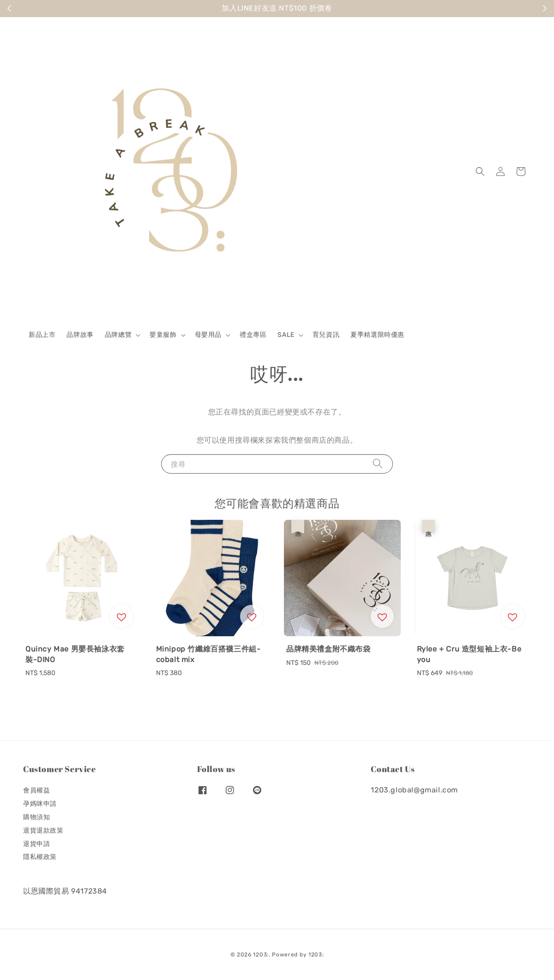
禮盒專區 (253, 335)
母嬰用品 (208, 335)
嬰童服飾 (163, 335)
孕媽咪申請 (40, 804)
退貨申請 (36, 844)
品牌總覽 (118, 335)
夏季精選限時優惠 (377, 335)
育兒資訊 (326, 335)
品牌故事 (80, 335)
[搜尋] (378, 464)
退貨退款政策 (43, 831)
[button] (480, 171)
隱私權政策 (40, 857)
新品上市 (42, 335)
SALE (286, 335)
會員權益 (36, 790)
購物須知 (36, 817)
